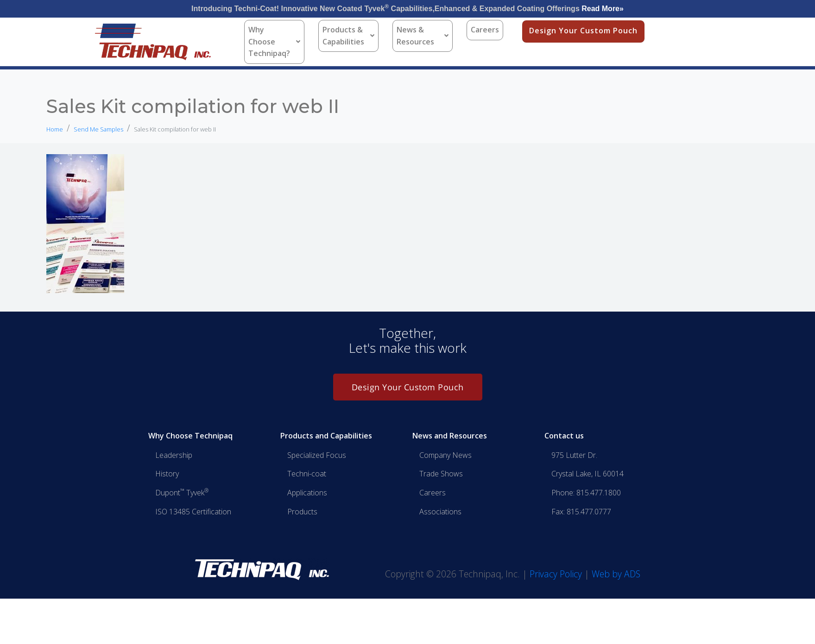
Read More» (603, 9)
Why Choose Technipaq (190, 436)
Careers (485, 30)
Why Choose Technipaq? (274, 41)
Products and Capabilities (326, 436)
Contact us (564, 436)
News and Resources (450, 436)
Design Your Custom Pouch (583, 31)
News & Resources (423, 36)
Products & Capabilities (348, 36)
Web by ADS (616, 574)
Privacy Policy (556, 574)
